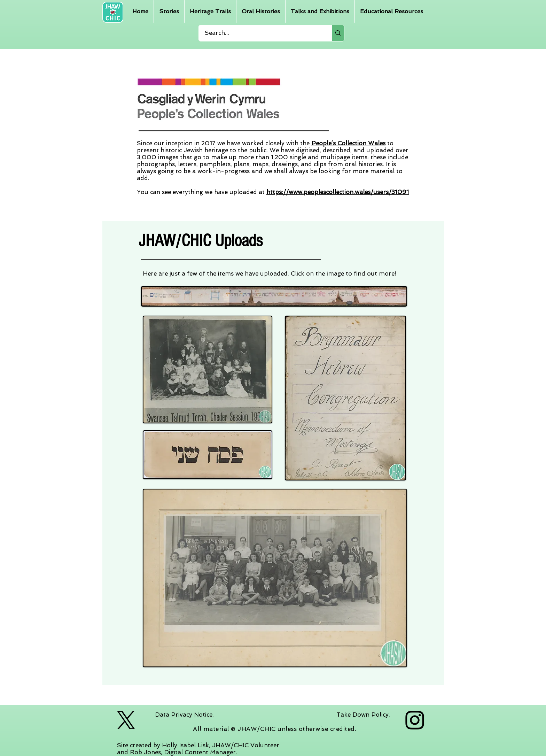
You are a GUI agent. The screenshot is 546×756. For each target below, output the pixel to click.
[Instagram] (415, 720)
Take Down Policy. (363, 715)
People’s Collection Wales (348, 143)
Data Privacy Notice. (184, 715)
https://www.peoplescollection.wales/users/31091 (338, 192)
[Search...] (261, 33)
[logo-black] (126, 720)
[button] (169, 11)
